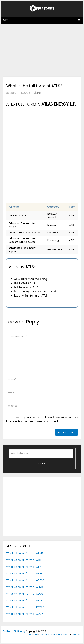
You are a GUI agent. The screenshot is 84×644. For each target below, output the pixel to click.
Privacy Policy (62, 635)
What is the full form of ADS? (24, 614)
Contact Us (46, 635)
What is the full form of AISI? (24, 560)
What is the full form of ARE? (24, 574)
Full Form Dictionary (14, 631)
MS (39, 93)
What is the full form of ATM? (25, 553)
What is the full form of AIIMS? (25, 587)
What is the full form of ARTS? (25, 580)
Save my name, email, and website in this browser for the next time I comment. (42, 419)
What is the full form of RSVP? (25, 607)
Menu (7, 20)
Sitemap (76, 635)
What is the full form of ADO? (25, 594)
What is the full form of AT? (24, 567)
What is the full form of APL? (24, 600)
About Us (33, 635)
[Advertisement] (42, 50)
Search (41, 464)
